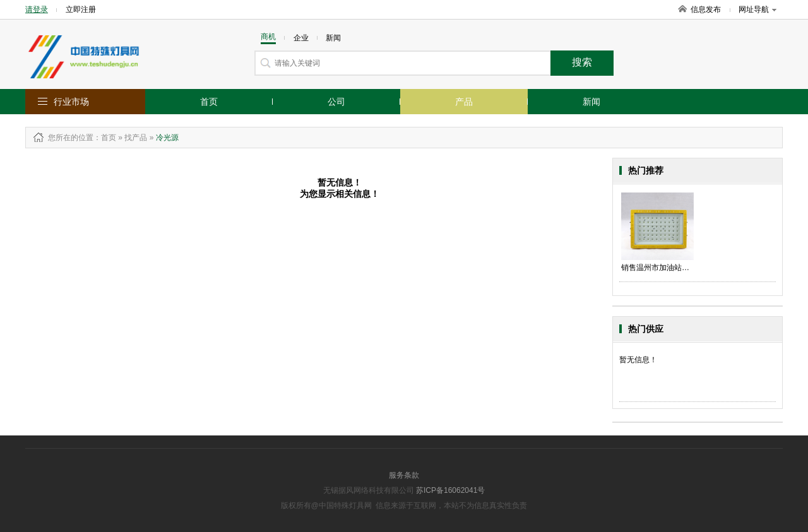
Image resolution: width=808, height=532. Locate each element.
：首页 (105, 138)
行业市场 (71, 102)
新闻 (591, 102)
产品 (464, 102)
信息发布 (706, 9)
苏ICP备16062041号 (450, 490)
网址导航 (757, 9)
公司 (336, 102)
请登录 (37, 9)
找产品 (136, 138)
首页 (209, 102)
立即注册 (81, 9)
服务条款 (404, 475)
